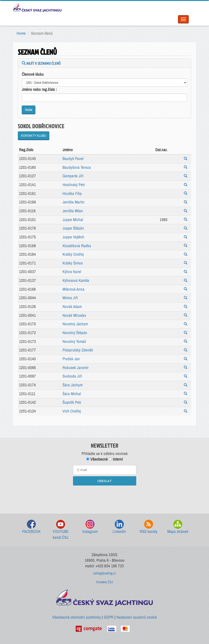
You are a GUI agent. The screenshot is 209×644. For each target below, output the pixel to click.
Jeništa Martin (73, 202)
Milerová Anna (73, 289)
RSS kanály (149, 527)
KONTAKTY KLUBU (34, 136)
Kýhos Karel (72, 272)
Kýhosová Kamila (76, 280)
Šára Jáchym (73, 385)
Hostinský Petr (74, 185)
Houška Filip (72, 193)
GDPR (109, 617)
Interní (116, 459)
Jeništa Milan (73, 211)
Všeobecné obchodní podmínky (77, 617)
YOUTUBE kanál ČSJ (61, 530)
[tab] (104, 63)
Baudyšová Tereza (77, 167)
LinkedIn (119, 527)
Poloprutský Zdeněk (78, 350)
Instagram (90, 527)
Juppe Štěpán (73, 228)
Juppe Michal (73, 220)
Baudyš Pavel (73, 158)
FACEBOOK (31, 527)
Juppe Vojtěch (73, 237)
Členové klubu (33, 74)
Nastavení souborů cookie (137, 617)
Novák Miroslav (74, 315)
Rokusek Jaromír (76, 368)
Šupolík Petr (72, 402)
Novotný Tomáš (74, 341)
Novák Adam (72, 306)
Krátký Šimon (73, 263)
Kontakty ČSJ (105, 582)
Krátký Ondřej (73, 254)
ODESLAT (105, 481)
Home (21, 33)
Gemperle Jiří (73, 176)
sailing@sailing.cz (105, 573)
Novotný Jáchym (75, 324)
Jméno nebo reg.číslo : (39, 89)
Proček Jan (71, 359)
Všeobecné (97, 459)
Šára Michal (72, 394)
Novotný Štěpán (75, 333)
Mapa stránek (178, 527)
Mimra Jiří (70, 298)
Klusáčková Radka (77, 246)
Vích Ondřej (72, 411)
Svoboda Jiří (72, 376)
